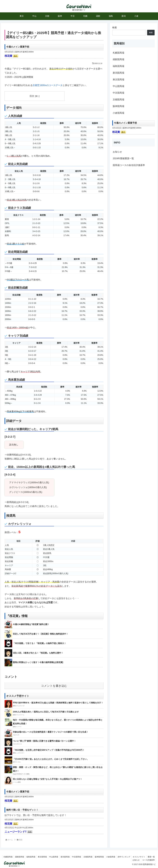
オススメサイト (148, 857)
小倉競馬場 (118, 113)
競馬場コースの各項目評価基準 (129, 165)
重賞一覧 (126, 860)
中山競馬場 (118, 86)
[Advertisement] (133, 189)
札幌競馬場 (118, 53)
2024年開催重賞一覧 (123, 158)
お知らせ (117, 152)
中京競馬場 (118, 93)
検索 (115, 28)
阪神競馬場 (118, 106)
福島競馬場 (118, 66)
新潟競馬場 (118, 73)
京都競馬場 (118, 100)
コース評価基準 (148, 860)
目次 (32, 96)
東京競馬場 (118, 80)
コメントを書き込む (54, 686)
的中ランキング (133, 857)
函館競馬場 (118, 59)
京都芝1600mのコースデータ (48, 85)
